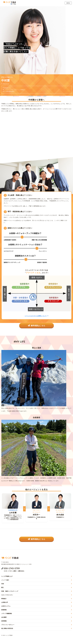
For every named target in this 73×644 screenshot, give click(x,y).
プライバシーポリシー (8, 625)
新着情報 (4, 610)
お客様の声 (5, 602)
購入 (3, 587)
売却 (3, 584)
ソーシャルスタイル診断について (36, 316)
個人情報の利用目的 (7, 628)
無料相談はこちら (36, 325)
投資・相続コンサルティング (10, 591)
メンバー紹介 (5, 580)
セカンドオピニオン (7, 595)
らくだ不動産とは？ (7, 576)
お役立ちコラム (6, 606)
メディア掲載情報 (7, 613)
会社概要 (4, 617)
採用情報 (4, 621)
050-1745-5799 (12, 568)
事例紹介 (4, 599)
